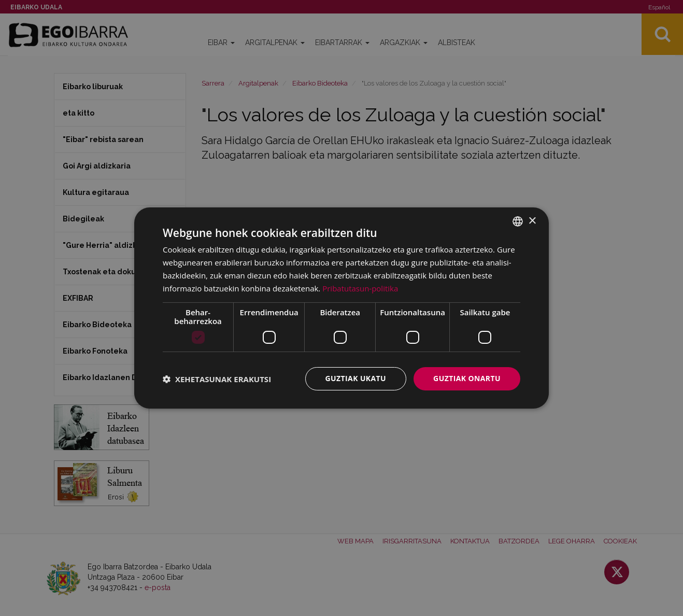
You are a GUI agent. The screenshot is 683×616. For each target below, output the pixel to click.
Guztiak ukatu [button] (356, 378)
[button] (217, 379)
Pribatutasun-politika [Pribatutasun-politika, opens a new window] (360, 288)
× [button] (532, 221)
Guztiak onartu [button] (467, 378)
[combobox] (518, 221)
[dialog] (341, 308)
